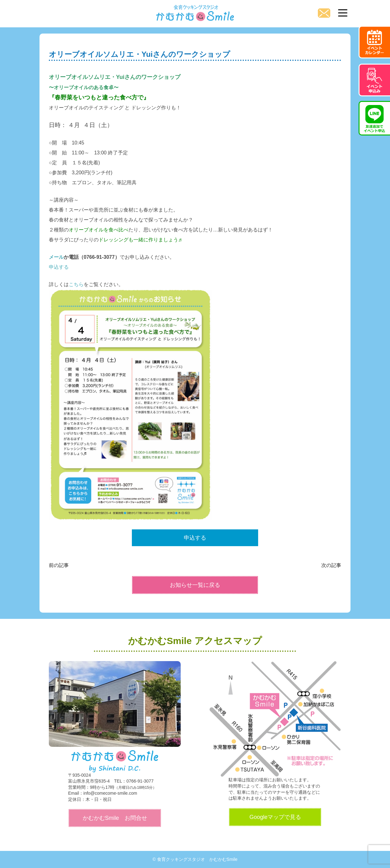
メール (56, 257)
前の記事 (59, 565)
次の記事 (331, 565)
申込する (59, 267)
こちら (76, 284)
